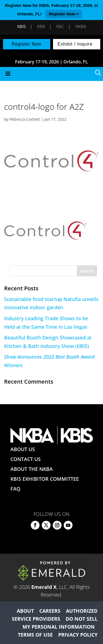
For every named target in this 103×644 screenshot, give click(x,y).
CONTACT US (26, 459)
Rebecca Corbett (25, 119)
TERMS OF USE (35, 635)
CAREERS (50, 611)
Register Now (26, 44)
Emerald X (44, 587)
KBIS (22, 26)
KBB (41, 26)
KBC (60, 26)
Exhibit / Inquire (75, 44)
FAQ (15, 489)
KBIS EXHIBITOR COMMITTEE (45, 479)
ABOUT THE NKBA (32, 469)
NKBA (81, 26)
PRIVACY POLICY (78, 635)
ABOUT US (23, 449)
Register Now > (64, 14)
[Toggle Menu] (51, 74)
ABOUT (25, 611)
